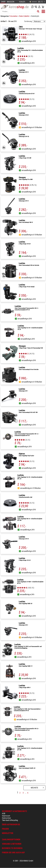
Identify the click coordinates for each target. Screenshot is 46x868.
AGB (4, 814)
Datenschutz (6, 818)
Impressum (6, 816)
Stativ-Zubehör (24, 16)
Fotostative (14, 16)
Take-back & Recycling (10, 820)
